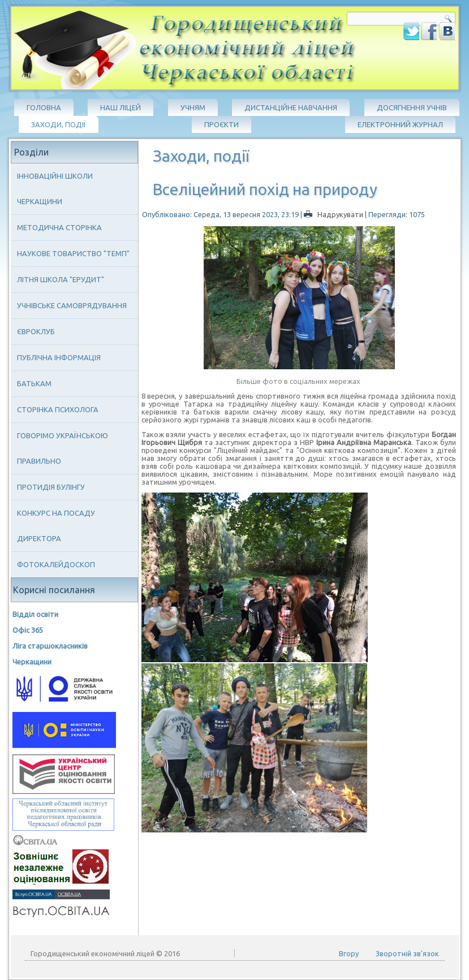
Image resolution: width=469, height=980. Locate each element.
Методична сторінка (59, 227)
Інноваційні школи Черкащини (55, 189)
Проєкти (221, 124)
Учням (193, 107)
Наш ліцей (121, 107)
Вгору (349, 953)
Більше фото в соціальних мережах (298, 381)
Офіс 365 (28, 630)
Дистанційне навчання (291, 107)
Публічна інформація (59, 357)
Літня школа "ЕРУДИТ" (61, 279)
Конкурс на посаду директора (56, 526)
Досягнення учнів (412, 107)
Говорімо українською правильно (63, 448)
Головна (44, 107)
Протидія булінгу (51, 487)
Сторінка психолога (58, 409)
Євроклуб (36, 331)
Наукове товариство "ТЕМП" (73, 253)
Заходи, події (59, 124)
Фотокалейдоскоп (56, 564)
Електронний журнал (400, 124)
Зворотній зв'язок (407, 953)
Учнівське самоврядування (72, 305)
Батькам (34, 383)
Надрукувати (334, 214)
